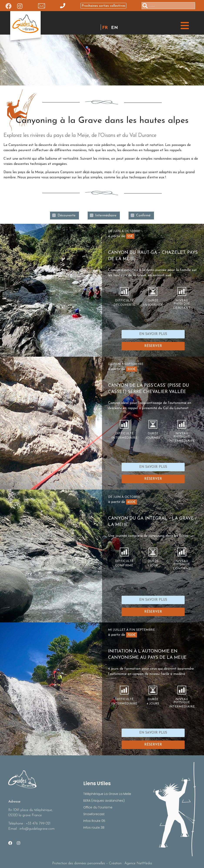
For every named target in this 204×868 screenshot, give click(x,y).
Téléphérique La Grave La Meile (107, 794)
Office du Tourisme (98, 807)
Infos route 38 (94, 828)
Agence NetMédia (138, 863)
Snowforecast (94, 814)
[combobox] (168, 6)
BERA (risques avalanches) (104, 801)
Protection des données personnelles (79, 863)
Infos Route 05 (94, 821)
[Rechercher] (197, 6)
